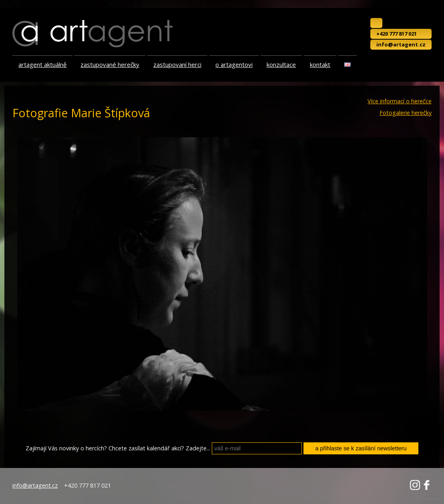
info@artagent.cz (401, 44)
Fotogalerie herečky (406, 113)
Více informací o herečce (400, 101)
